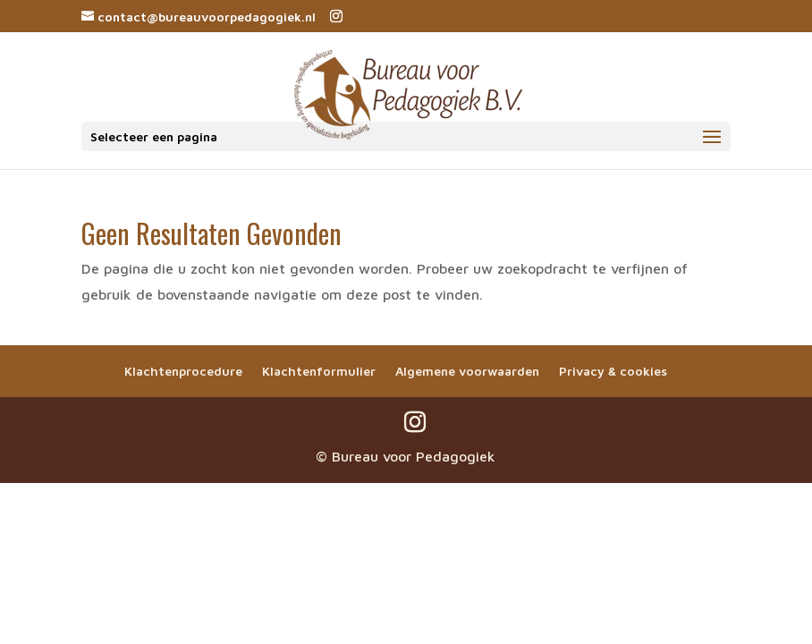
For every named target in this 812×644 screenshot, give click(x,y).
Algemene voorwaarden (467, 371)
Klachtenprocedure (183, 371)
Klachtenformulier (319, 371)
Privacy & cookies (613, 371)
